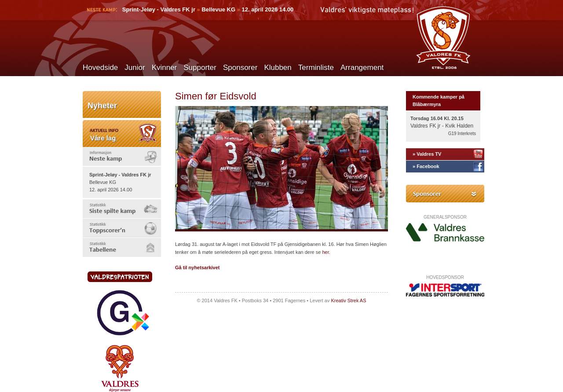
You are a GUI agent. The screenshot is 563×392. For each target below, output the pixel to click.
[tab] (122, 156)
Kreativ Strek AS (348, 300)
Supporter (200, 68)
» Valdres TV (427, 154)
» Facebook (426, 166)
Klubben (278, 68)
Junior (135, 68)
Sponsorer (240, 68)
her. (326, 252)
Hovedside (100, 68)
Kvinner (165, 68)
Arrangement (362, 68)
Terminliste (316, 68)
